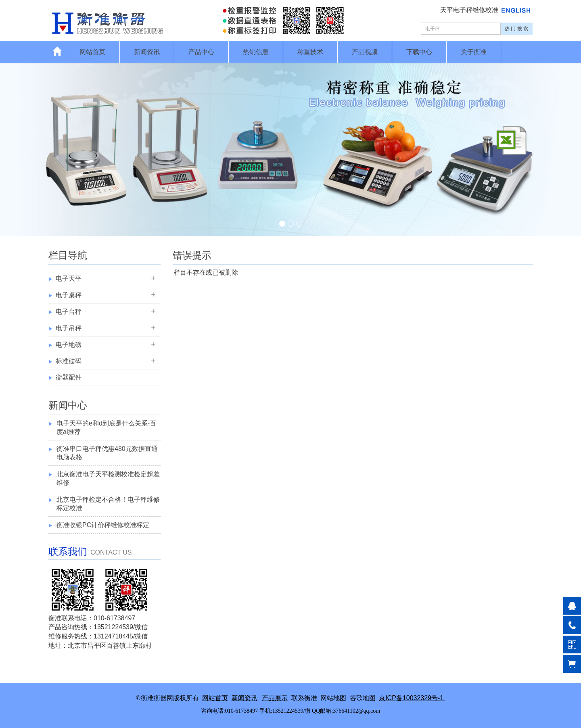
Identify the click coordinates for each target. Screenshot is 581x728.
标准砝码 (69, 361)
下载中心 (419, 52)
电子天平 (69, 278)
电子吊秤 (69, 328)
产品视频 (365, 52)
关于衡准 (474, 52)
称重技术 (310, 52)
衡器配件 (69, 377)
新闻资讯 (147, 52)
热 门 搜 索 (516, 29)
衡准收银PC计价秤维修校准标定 (103, 525)
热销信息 (256, 52)
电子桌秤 (69, 295)
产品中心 (201, 52)
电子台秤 (69, 312)
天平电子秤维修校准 (470, 10)
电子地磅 (69, 345)
